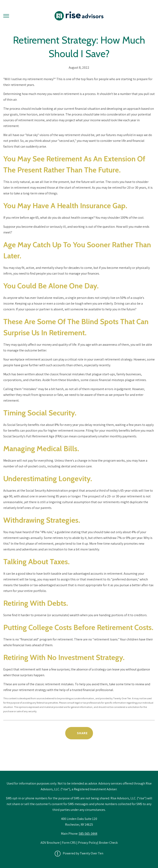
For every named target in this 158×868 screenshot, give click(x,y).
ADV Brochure (50, 843)
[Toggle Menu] (6, 16)
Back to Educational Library (79, 760)
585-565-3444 (88, 834)
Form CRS (69, 843)
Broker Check (108, 843)
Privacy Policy (88, 843)
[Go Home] (79, 16)
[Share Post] (79, 733)
